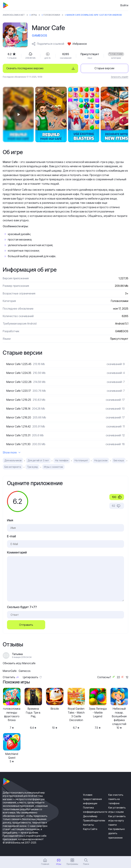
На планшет (81, 460)
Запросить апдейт (120, 77)
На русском (101, 460)
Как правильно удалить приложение (117, 833)
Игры (34, 15)
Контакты (88, 825)
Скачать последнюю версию (25, 68)
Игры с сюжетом (53, 467)
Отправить (26, 625)
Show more (12, 452)
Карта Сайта (90, 829)
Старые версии (104, 68)
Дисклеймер (90, 816)
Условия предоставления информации (92, 799)
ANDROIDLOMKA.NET (14, 15)
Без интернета (13, 467)
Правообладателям (94, 820)
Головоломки (52, 15)
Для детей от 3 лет (38, 460)
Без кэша (119, 460)
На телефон (62, 460)
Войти (124, 5)
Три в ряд (32, 467)
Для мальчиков (13, 460)
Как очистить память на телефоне (116, 799)
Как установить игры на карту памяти (117, 820)
